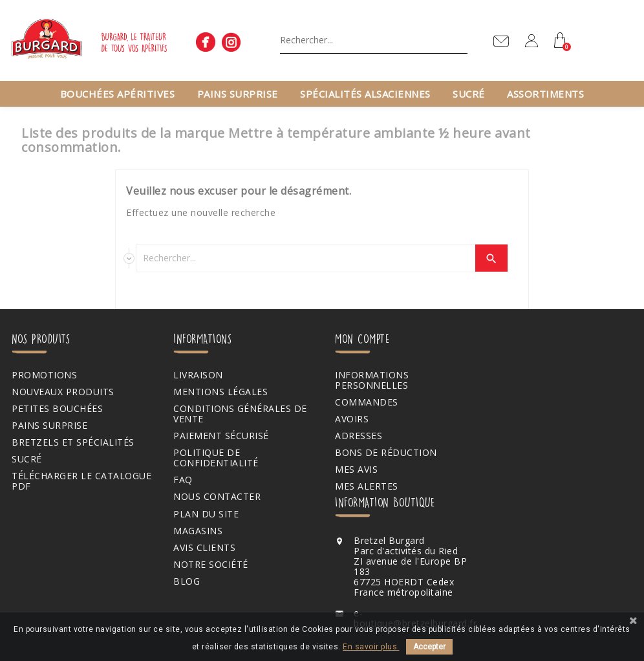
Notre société (209, 565)
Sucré (469, 94)
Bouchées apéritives (118, 94)
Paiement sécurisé (220, 436)
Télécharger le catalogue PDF (81, 481)
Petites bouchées (57, 409)
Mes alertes (363, 486)
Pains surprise (238, 94)
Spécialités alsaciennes (365, 94)
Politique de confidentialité (215, 458)
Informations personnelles (369, 380)
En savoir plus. (371, 647)
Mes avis (353, 470)
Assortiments (545, 94)
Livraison (197, 375)
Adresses (355, 436)
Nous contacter (216, 497)
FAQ (182, 480)
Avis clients (203, 548)
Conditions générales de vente (239, 414)
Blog (185, 581)
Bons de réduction (383, 453)
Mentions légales (219, 392)
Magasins (197, 531)
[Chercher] (374, 39)
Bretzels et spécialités (73, 442)
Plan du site (205, 514)
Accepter (429, 647)
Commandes (363, 402)
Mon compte (359, 339)
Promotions (44, 375)
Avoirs (349, 419)
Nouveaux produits (63, 392)
